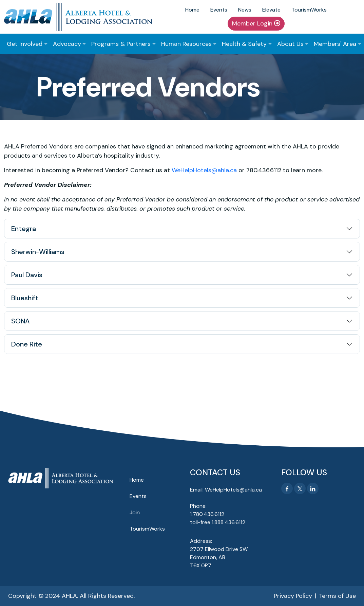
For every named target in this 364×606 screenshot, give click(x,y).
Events (219, 10)
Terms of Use (337, 596)
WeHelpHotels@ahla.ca (204, 170)
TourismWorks (309, 10)
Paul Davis (27, 275)
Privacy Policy (293, 596)
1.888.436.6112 (228, 522)
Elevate (271, 10)
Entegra (24, 229)
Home (192, 10)
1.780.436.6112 (207, 514)
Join (135, 512)
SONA (21, 321)
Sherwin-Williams (38, 252)
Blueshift (25, 298)
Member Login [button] (256, 23)
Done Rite (27, 344)
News (245, 10)
